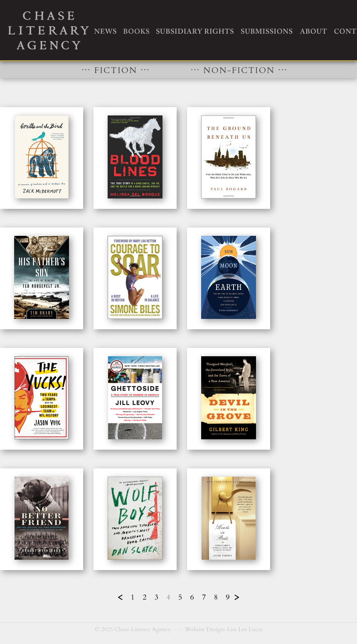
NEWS (105, 31)
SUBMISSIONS (267, 31)
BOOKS (136, 31)
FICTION (119, 69)
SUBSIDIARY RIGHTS (195, 31)
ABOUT (313, 31)
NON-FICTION (239, 69)
